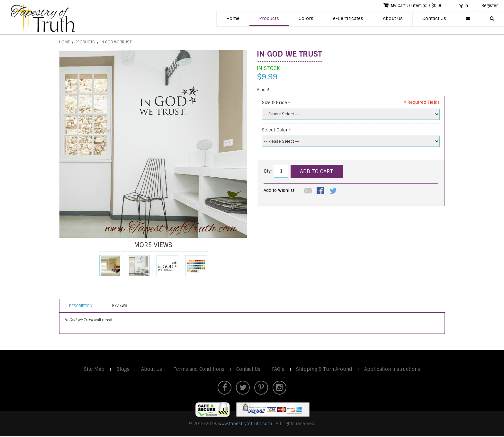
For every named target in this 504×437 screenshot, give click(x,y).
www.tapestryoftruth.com (245, 424)
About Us (393, 19)
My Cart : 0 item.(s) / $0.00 (408, 6)
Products (269, 19)
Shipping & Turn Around (325, 369)
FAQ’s (279, 369)
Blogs (121, 369)
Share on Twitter (334, 191)
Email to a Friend (308, 191)
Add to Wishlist (279, 190)
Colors (306, 19)
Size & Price (274, 103)
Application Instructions (394, 369)
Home (233, 19)
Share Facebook (321, 191)
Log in (459, 6)
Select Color (275, 130)
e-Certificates (348, 19)
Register (489, 6)
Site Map (92, 369)
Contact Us (434, 19)
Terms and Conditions (198, 369)
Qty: (268, 171)
